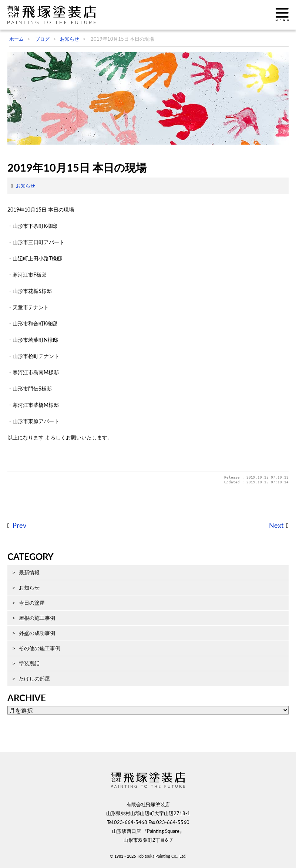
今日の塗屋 (32, 603)
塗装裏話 (29, 663)
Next (276, 525)
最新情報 (29, 572)
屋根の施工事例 (37, 618)
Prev (19, 525)
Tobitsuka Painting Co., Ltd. (162, 856)
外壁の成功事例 (37, 633)
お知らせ (26, 186)
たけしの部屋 (34, 678)
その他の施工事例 (40, 648)
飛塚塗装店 (54, 15)
